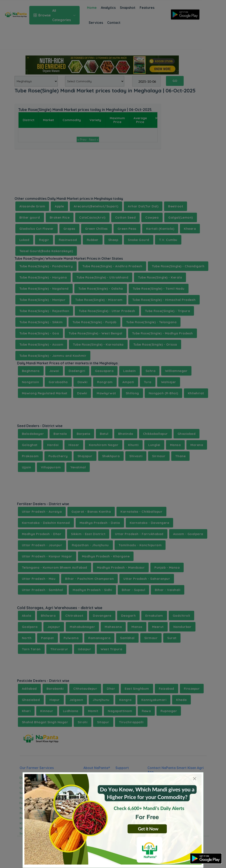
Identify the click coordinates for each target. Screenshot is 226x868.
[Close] (195, 779)
